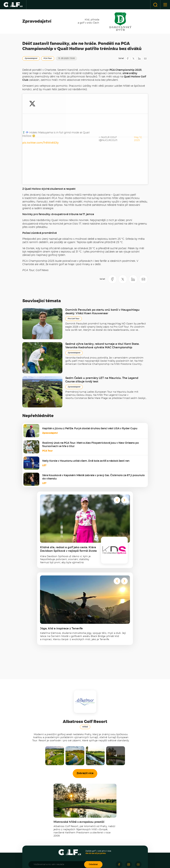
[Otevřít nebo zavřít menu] (165, 5)
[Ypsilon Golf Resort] (87, 856)
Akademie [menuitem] (117, 805)
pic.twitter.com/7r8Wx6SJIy (41, 102)
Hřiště (85, 652)
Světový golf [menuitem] (36, 813)
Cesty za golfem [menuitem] (79, 813)
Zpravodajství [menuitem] (37, 805)
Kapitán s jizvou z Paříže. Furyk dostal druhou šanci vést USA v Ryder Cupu (90, 354)
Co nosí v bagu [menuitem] (78, 838)
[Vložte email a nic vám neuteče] (58, 790)
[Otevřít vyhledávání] (155, 5)
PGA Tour (48, 58)
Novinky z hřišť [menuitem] (38, 831)
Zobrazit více (85, 699)
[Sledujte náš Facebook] (119, 790)
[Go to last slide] (117, 425)
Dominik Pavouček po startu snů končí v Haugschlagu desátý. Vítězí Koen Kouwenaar (102, 237)
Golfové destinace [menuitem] (80, 809)
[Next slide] (124, 425)
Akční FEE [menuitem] (36, 834)
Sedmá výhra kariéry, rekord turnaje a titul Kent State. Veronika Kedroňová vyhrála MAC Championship (102, 271)
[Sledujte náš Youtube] (138, 790)
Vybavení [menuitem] (75, 831)
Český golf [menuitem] (36, 809)
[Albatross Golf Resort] (73, 856)
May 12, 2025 (68, 108)
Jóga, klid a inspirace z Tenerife (61, 554)
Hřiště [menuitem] (34, 826)
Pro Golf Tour (74, 244)
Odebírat (93, 790)
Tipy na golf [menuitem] (36, 838)
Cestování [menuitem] (76, 805)
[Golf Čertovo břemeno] (110, 856)
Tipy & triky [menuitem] (116, 816)
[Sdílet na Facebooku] (128, 59)
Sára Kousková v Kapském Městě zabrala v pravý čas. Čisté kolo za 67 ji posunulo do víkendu (93, 402)
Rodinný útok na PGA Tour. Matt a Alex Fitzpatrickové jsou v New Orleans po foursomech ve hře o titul (91, 370)
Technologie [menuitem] (77, 834)
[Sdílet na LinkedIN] (139, 59)
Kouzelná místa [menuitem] (79, 816)
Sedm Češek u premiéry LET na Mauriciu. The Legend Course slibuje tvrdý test (102, 305)
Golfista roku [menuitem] (118, 826)
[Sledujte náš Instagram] (129, 790)
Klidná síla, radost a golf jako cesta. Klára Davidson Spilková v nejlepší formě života (68, 474)
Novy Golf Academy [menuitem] (121, 809)
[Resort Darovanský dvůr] (97, 856)
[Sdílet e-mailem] (145, 59)
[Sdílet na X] (133, 59)
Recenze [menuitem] (75, 826)
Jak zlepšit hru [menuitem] (118, 813)
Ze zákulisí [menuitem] (36, 816)
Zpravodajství (31, 58)
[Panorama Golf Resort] (58, 856)
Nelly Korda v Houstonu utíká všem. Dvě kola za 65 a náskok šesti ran (86, 386)
